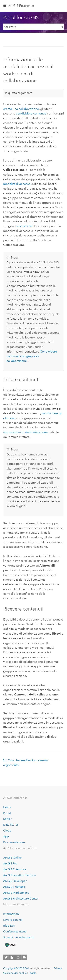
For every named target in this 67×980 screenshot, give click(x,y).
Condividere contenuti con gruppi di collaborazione (32, 356)
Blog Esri (9, 926)
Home (7, 807)
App (6, 836)
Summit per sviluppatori (19, 937)
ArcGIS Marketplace (16, 893)
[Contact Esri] (24, 957)
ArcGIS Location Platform (20, 875)
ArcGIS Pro (10, 863)
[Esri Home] (11, 945)
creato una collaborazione (21, 109)
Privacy (58, 968)
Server (7, 819)
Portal (7, 813)
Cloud (7, 831)
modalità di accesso (17, 184)
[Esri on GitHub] (18, 957)
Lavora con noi (13, 920)
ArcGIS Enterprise (21, 6)
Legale (32, 973)
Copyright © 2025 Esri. (16, 968)
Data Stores (11, 825)
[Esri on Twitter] (6, 957)
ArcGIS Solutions (14, 887)
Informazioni (11, 914)
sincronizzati (25, 226)
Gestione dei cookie (15, 973)
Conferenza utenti (15, 931)
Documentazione (14, 842)
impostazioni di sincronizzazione (25, 432)
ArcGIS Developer (15, 881)
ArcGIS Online (12, 858)
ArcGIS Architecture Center (21, 899)
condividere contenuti (31, 113)
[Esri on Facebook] (12, 957)
